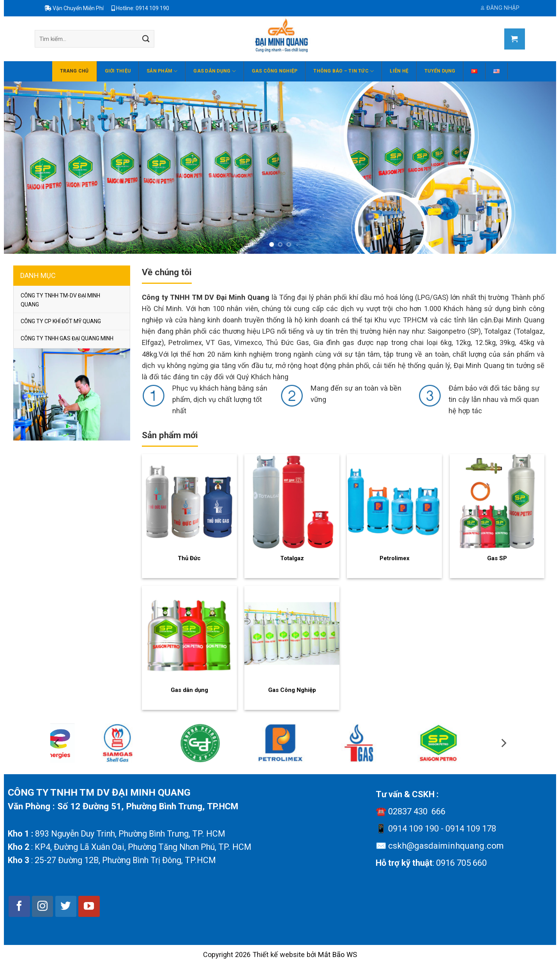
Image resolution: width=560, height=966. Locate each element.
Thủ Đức (189, 558)
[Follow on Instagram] (42, 906)
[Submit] (146, 39)
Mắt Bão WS (337, 954)
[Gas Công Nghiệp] (292, 633)
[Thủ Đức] (189, 502)
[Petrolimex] (394, 502)
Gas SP (497, 558)
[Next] (517, 747)
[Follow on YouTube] (89, 906)
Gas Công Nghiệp (275, 71)
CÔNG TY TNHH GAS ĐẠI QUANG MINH (67, 338)
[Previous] (43, 747)
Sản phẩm (162, 71)
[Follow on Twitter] (66, 906)
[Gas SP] (497, 502)
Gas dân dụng (214, 71)
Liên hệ (399, 71)
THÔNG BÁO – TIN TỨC (344, 71)
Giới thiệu (118, 71)
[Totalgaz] (292, 502)
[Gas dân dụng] (189, 633)
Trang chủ (74, 71)
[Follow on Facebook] (19, 906)
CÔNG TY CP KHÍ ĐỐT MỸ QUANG (61, 321)
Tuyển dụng (440, 71)
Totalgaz (292, 558)
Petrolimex (395, 558)
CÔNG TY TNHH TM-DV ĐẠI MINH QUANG (60, 300)
